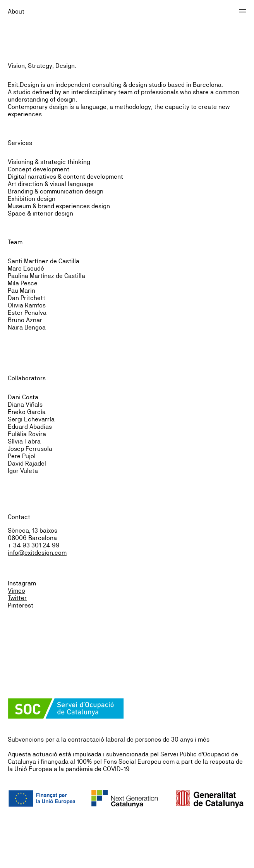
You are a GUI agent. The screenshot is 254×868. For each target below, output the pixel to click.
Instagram (22, 583)
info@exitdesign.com (37, 553)
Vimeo (16, 591)
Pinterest (21, 605)
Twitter (17, 598)
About (16, 11)
